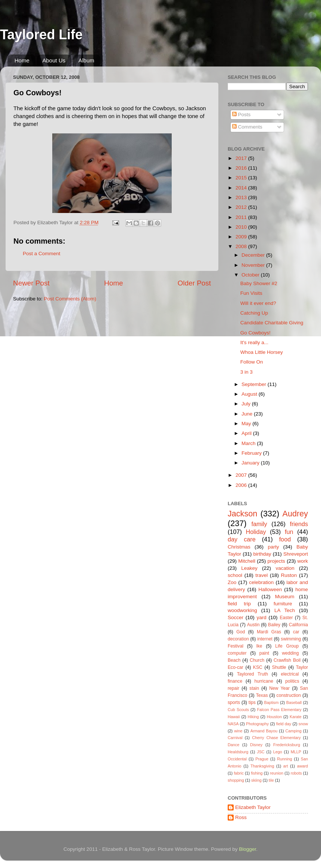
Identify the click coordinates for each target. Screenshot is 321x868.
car (296, 632)
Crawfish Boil (287, 660)
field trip (239, 604)
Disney (256, 745)
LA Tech (285, 610)
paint (264, 653)
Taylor (302, 667)
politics (292, 681)
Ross (241, 817)
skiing (256, 780)
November (254, 265)
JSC (261, 752)
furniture (283, 604)
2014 (242, 188)
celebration (261, 582)
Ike (259, 646)
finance (235, 681)
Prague (262, 759)
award (303, 766)
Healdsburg (238, 752)
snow (303, 724)
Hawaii (234, 717)
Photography (257, 724)
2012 (242, 207)
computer (237, 653)
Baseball (294, 702)
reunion (277, 773)
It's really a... (254, 342)
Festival (236, 646)
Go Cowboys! (255, 333)
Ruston (289, 575)
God (241, 632)
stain (254, 688)
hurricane (264, 681)
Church (257, 660)
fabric (239, 773)
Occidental (237, 759)
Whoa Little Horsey (262, 352)
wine (238, 731)
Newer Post (31, 283)
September (255, 384)
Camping (294, 731)
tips (252, 702)
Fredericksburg (287, 745)
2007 (242, 475)
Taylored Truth (253, 674)
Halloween (270, 589)
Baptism (271, 702)
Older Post (194, 283)
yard (262, 617)
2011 (242, 217)
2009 (242, 237)
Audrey (295, 514)
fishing (257, 773)
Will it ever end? (258, 303)
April (247, 433)
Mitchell (247, 561)
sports (234, 702)
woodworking (242, 610)
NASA (233, 724)
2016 (242, 168)
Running (284, 759)
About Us (54, 60)
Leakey (249, 568)
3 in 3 (247, 372)
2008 (242, 246)
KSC (258, 667)
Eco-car (236, 667)
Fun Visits (251, 293)
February (252, 453)
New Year (279, 688)
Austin (253, 625)
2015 (242, 178)
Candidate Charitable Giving (272, 323)
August (250, 394)
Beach (234, 660)
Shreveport (296, 554)
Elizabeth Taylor (253, 807)
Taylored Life (41, 35)
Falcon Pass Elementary (279, 710)
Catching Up (254, 313)
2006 (242, 485)
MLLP (296, 752)
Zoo (232, 582)
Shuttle (279, 667)
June (248, 414)
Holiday (256, 532)
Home (22, 60)
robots (296, 773)
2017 (242, 158)
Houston (274, 717)
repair (233, 688)
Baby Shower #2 (259, 283)
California (298, 625)
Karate (296, 717)
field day (284, 724)
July (247, 404)
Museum (285, 597)
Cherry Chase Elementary (276, 738)
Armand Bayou (264, 731)
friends (299, 524)
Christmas (239, 547)
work (303, 561)
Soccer (236, 617)
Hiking (253, 717)
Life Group (287, 646)
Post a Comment (42, 254)
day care (242, 539)
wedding (290, 653)
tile (271, 780)
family (259, 524)
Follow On (252, 362)
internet (265, 639)
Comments (247, 127)
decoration (238, 639)
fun (289, 532)
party (273, 547)
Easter (286, 618)
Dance (233, 745)
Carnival (235, 738)
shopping (236, 780)
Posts (241, 115)
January (251, 463)
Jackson (242, 514)
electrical (290, 674)
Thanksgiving (262, 766)
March (249, 443)
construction (289, 695)
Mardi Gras (269, 632)
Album (86, 60)
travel (261, 575)
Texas (262, 695)
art (286, 766)
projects (276, 561)
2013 (242, 197)
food (285, 539)
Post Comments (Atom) (70, 299)
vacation (285, 568)
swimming (291, 639)
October (251, 275)
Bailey (274, 625)
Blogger (247, 849)
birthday (262, 554)
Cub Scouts (238, 710)
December (254, 255)
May (247, 424)
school (235, 575)
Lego (278, 752)
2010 (242, 227)
